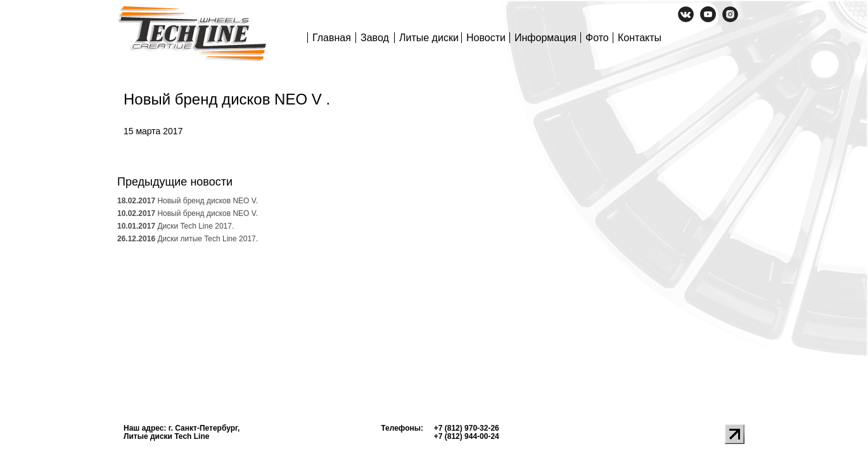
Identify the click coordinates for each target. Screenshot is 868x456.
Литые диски (429, 38)
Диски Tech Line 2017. (176, 226)
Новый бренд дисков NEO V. (188, 201)
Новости (486, 38)
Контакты (640, 38)
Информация (546, 38)
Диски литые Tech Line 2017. (188, 239)
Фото (597, 38)
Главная (332, 38)
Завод (375, 38)
